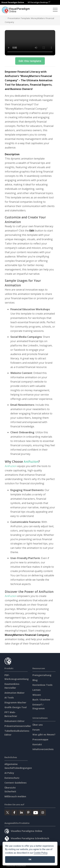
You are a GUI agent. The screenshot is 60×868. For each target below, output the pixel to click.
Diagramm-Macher (15, 702)
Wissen (37, 695)
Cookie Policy (40, 853)
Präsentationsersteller (18, 726)
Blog (35, 680)
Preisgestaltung (42, 675)
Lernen (36, 690)
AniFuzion (31, 462)
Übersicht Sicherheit (16, 866)
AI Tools (9, 698)
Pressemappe (40, 739)
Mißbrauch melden (15, 796)
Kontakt (37, 744)
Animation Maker (14, 693)
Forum (36, 730)
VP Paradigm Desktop (39, 2)
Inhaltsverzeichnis (43, 749)
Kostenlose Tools (42, 685)
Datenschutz (12, 778)
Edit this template (30, 61)
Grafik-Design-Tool (16, 707)
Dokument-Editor (14, 721)
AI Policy (9, 773)
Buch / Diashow (41, 700)
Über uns (38, 725)
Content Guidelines (16, 783)
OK (30, 859)
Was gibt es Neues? (44, 734)
